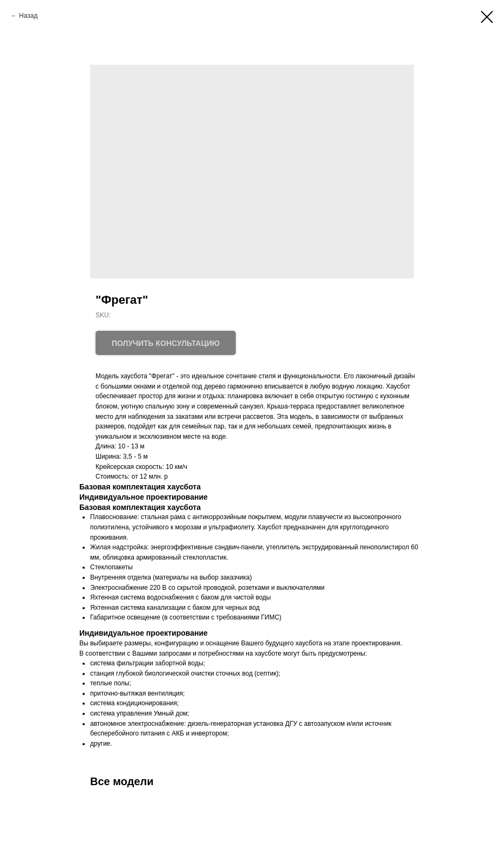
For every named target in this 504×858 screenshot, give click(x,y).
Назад (28, 16)
